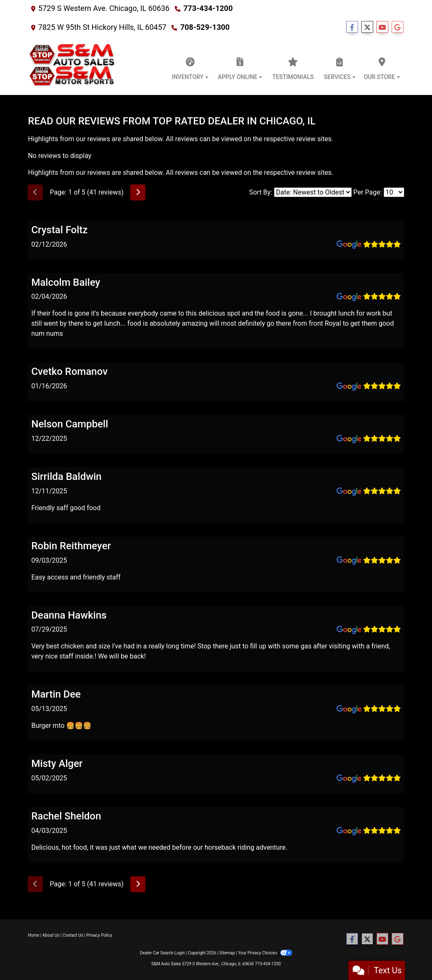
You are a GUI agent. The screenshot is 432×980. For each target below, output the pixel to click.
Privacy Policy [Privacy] (99, 935)
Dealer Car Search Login (162, 953)
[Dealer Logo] (72, 66)
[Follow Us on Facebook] (352, 27)
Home (33, 935)
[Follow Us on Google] (398, 27)
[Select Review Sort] (313, 192)
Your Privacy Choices (265, 953)
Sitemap (227, 953)
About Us (51, 935)
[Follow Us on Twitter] (367, 27)
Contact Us (73, 935)
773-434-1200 (208, 8)
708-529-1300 (205, 27)
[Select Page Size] (394, 192)
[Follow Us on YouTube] (382, 27)
